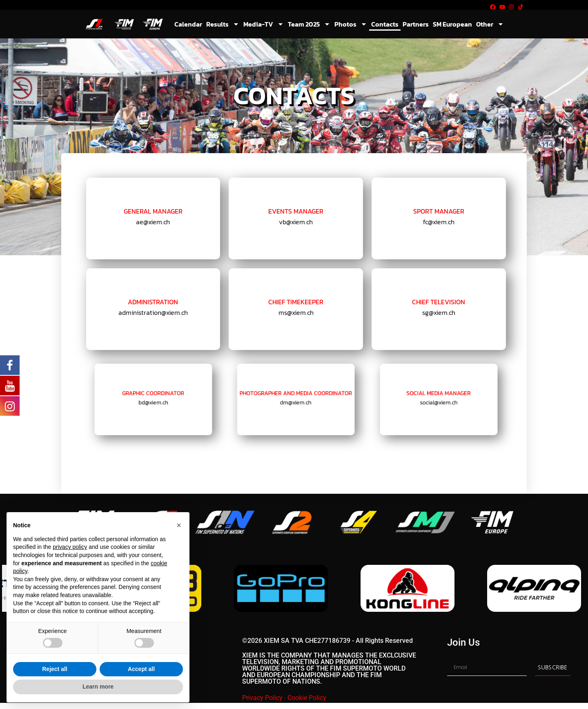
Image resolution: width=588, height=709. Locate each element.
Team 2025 (309, 24)
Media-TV (264, 24)
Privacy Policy (262, 698)
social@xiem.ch (439, 401)
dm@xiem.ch (296, 401)
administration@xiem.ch (153, 312)
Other (490, 24)
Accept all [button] (141, 669)
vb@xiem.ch (296, 222)
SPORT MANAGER (439, 212)
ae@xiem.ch (153, 222)
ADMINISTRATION (153, 302)
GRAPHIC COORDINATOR (153, 395)
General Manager (153, 212)
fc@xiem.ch (439, 222)
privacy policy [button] (70, 547)
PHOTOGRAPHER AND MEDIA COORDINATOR (296, 395)
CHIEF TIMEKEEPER (296, 302)
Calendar (188, 24)
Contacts (385, 24)
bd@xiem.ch (153, 401)
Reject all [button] (55, 669)
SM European (452, 24)
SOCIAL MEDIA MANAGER (439, 395)
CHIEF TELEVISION (439, 302)
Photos (351, 24)
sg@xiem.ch (439, 312)
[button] (179, 525)
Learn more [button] (98, 687)
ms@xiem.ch (296, 312)
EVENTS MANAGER (296, 212)
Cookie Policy (307, 698)
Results (223, 24)
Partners (416, 24)
